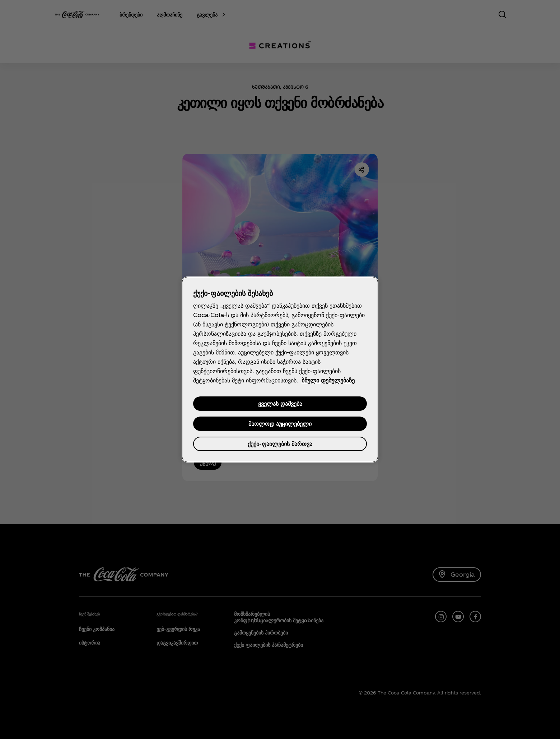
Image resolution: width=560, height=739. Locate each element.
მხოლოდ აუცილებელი (280, 424)
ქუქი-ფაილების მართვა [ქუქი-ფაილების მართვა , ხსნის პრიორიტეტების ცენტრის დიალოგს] (280, 444)
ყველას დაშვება (280, 403)
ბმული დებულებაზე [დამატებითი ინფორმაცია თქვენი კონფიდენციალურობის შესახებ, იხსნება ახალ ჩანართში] (328, 380)
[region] (280, 369)
